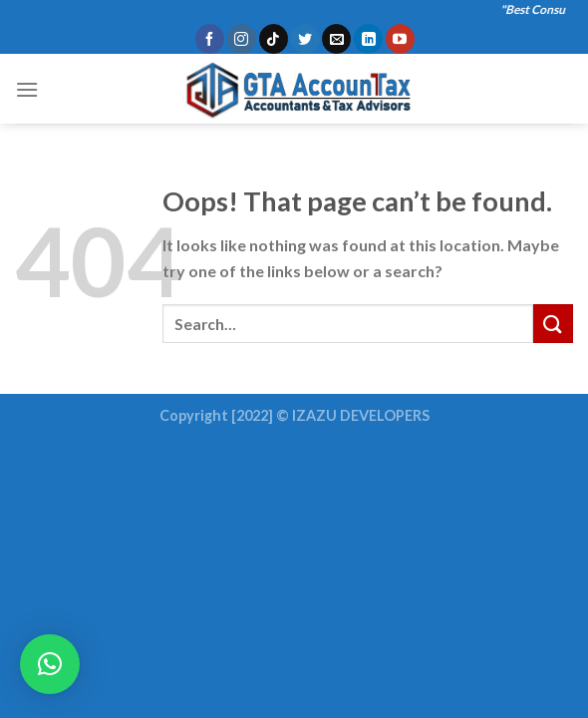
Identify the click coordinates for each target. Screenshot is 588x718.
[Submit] (553, 324)
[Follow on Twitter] (304, 39)
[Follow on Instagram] (242, 39)
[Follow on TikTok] (274, 39)
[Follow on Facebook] (210, 39)
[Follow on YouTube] (400, 39)
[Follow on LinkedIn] (368, 39)
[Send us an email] (336, 39)
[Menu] (27, 89)
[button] (50, 664)
